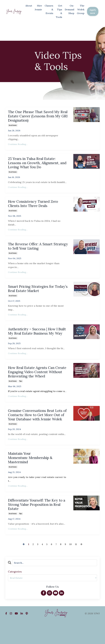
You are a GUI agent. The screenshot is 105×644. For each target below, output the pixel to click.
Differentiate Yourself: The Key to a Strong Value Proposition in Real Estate (38, 527)
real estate (13, 126)
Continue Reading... (18, 145)
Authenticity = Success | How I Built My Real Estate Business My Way (36, 340)
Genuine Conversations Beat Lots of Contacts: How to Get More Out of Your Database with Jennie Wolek (38, 432)
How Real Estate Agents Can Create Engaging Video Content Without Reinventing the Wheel (38, 385)
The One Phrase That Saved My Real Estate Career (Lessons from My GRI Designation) (37, 116)
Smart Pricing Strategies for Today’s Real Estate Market (34, 294)
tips (21, 394)
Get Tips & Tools (59, 11)
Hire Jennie (38, 7)
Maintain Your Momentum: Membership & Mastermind (33, 478)
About (28, 5)
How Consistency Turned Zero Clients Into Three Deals (36, 207)
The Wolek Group (80, 9)
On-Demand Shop (69, 9)
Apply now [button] (92, 11)
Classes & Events (48, 9)
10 (71, 567)
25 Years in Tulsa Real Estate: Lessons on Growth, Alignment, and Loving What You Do (37, 165)
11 (76, 567)
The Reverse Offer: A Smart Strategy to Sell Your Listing (34, 250)
